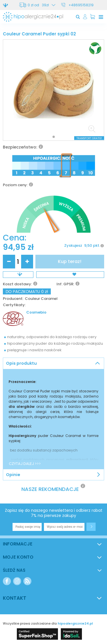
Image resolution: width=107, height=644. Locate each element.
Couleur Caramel (41, 299)
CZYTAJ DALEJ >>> (25, 464)
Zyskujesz (73, 246)
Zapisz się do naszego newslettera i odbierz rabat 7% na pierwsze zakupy (54, 513)
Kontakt (15, 598)
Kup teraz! (70, 261)
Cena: (15, 238)
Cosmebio (36, 313)
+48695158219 (81, 5)
